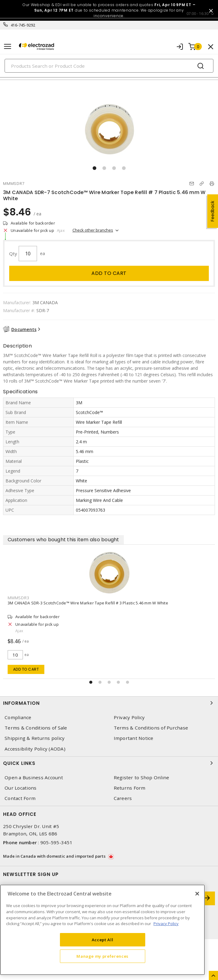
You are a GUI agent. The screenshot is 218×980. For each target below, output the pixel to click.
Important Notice (134, 738)
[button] (94, 168)
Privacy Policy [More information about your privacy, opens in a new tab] (166, 924)
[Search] (109, 66)
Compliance (18, 717)
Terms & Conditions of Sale (36, 728)
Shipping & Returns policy (35, 738)
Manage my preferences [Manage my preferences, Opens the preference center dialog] (102, 956)
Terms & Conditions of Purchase (151, 728)
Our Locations (20, 788)
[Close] (197, 894)
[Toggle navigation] (8, 47)
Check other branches (93, 230)
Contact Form (20, 798)
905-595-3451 (56, 842)
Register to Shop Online (142, 778)
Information (109, 703)
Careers (123, 798)
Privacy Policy (129, 717)
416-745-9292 (23, 25)
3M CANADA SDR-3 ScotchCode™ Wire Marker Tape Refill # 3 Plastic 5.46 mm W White (88, 603)
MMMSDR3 (18, 598)
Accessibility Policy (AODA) (35, 749)
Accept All (103, 940)
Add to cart (109, 273)
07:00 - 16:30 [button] (198, 14)
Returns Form (130, 788)
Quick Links (109, 763)
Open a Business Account (34, 778)
